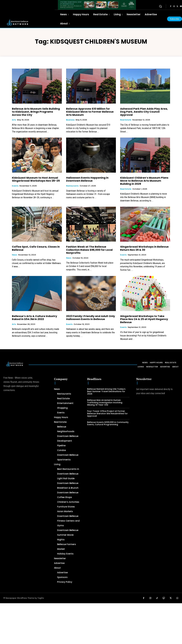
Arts (14, 120)
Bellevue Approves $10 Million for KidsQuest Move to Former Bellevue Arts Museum (90, 112)
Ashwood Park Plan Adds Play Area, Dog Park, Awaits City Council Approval (144, 112)
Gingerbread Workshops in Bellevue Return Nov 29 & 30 (144, 248)
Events (15, 186)
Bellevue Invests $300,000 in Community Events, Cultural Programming (108, 423)
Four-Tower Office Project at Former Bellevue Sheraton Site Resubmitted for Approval (107, 414)
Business (70, 120)
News (15, 255)
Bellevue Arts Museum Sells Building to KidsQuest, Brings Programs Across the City (36, 112)
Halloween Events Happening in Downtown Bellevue (87, 179)
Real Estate (126, 120)
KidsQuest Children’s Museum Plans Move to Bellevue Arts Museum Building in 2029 (144, 181)
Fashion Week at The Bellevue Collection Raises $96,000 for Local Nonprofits (89, 250)
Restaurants (72, 186)
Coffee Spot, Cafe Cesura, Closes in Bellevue (36, 248)
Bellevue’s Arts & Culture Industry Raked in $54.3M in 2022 (34, 318)
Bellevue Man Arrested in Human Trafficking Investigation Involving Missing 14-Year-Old (105, 403)
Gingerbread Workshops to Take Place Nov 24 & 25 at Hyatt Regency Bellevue (144, 319)
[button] (160, 6)
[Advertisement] (85, 623)
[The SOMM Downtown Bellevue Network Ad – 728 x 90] (97, 5)
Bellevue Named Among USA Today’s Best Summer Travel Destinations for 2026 (106, 391)
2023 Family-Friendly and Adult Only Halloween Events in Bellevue (91, 318)
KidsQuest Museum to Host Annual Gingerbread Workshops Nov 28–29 (36, 179)
